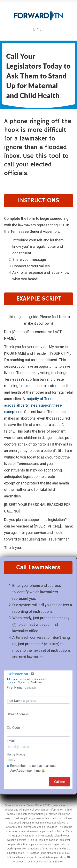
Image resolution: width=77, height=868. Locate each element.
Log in (10, 682)
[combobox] (12, 760)
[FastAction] (18, 674)
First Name (38, 691)
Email (38, 745)
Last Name (38, 704)
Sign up (22, 682)
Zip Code (38, 731)
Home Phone (38, 758)
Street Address (38, 718)
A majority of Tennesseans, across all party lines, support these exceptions (36, 405)
